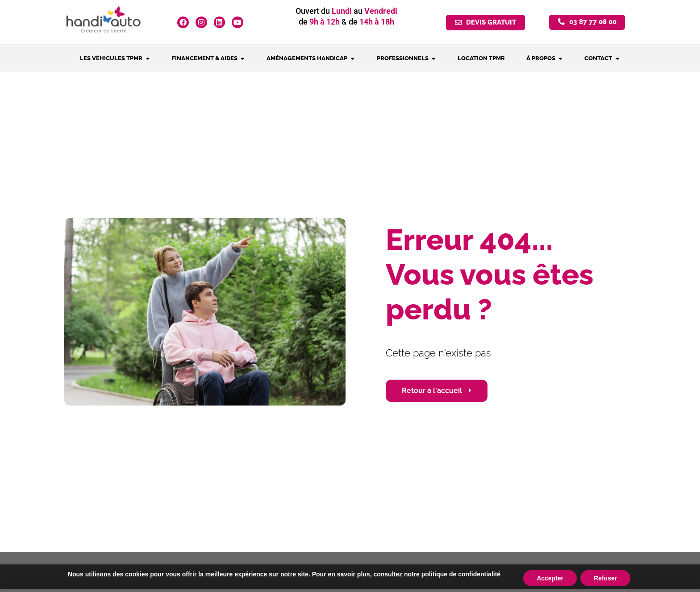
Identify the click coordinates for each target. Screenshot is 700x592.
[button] (587, 23)
